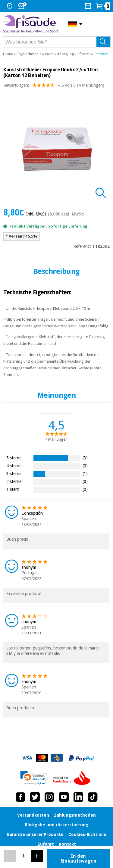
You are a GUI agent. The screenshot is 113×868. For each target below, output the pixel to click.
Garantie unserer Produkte (35, 834)
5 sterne (14, 458)
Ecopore (101, 54)
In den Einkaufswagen (78, 858)
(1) (85, 473)
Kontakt (67, 844)
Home (8, 54)
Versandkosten (33, 815)
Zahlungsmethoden (75, 815)
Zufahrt (46, 844)
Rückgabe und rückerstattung (57, 825)
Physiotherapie (29, 54)
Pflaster (84, 54)
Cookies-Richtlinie (87, 834)
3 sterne (14, 473)
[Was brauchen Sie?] (57, 42)
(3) (85, 458)
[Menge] (23, 856)
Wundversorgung (59, 54)
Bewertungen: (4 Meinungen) (54, 87)
